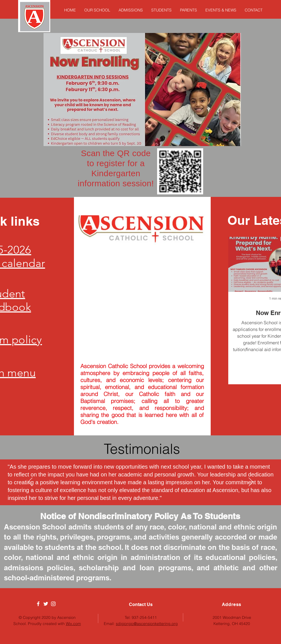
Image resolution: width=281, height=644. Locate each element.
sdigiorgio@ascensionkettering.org (147, 624)
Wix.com (73, 624)
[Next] (251, 482)
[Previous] (30, 482)
